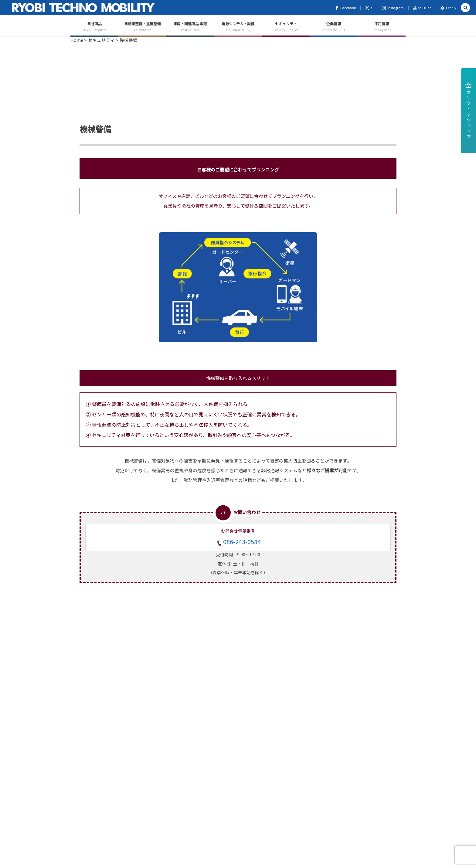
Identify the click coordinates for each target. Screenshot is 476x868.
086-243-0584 (242, 542)
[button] (465, 8)
